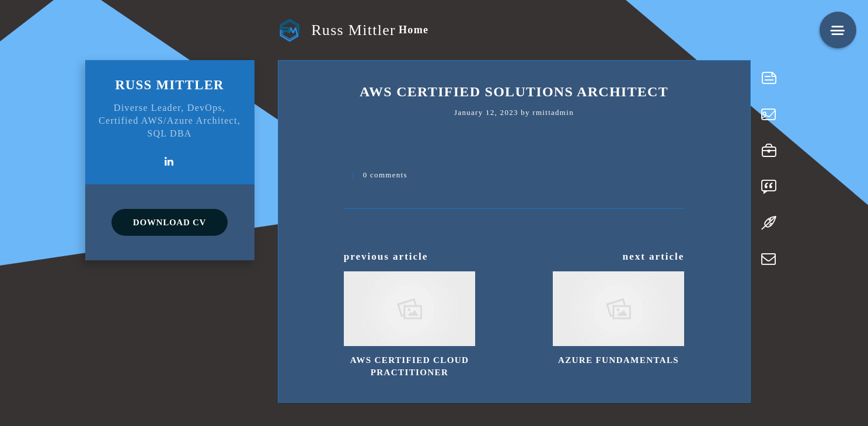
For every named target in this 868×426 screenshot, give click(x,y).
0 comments (385, 175)
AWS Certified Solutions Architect (514, 92)
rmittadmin (553, 112)
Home (414, 30)
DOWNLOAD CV (170, 222)
